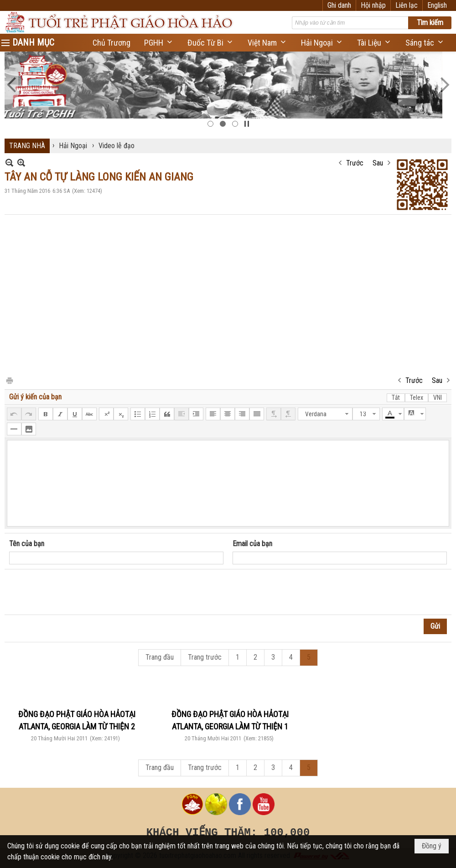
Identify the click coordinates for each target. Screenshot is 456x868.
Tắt (396, 398)
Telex (417, 398)
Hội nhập (373, 5)
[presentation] (78, 592)
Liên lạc (407, 5)
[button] (159, 43)
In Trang (9, 380)
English (437, 5)
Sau (378, 163)
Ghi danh (339, 5)
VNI (438, 398)
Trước (355, 163)
